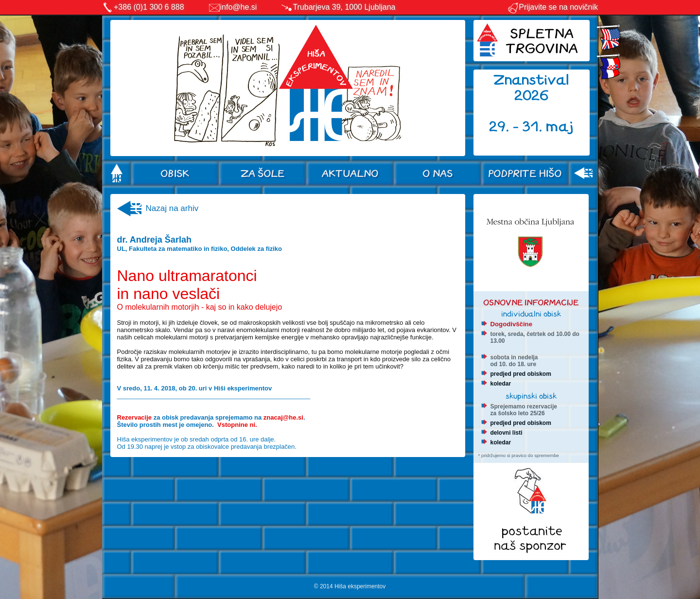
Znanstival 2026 (531, 88)
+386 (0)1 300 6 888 (149, 7)
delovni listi (507, 433)
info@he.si (239, 7)
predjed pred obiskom (521, 374)
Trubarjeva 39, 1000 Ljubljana (344, 7)
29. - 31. (517, 127)
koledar (501, 384)
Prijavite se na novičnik (552, 7)
